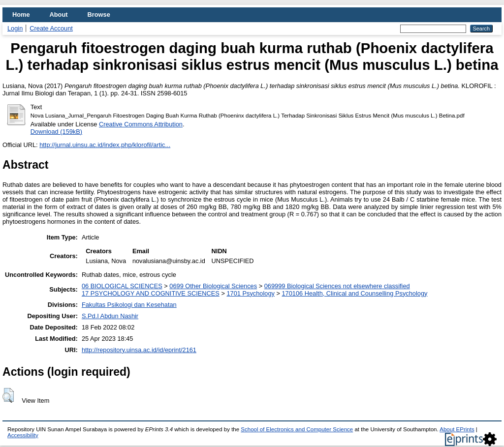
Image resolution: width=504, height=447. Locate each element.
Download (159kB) (56, 132)
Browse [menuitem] (99, 15)
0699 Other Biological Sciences (213, 286)
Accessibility (23, 435)
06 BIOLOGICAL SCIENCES (122, 286)
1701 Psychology (250, 293)
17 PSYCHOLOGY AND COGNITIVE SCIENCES (151, 293)
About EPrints (457, 429)
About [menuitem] (59, 15)
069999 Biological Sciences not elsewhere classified (337, 286)
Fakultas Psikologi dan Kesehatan (129, 305)
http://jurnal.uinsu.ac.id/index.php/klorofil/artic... (105, 145)
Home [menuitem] (21, 15)
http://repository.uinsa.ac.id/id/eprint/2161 (139, 350)
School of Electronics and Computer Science (297, 429)
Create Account (51, 28)
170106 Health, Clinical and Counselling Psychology (355, 293)
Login (15, 28)
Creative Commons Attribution (141, 124)
